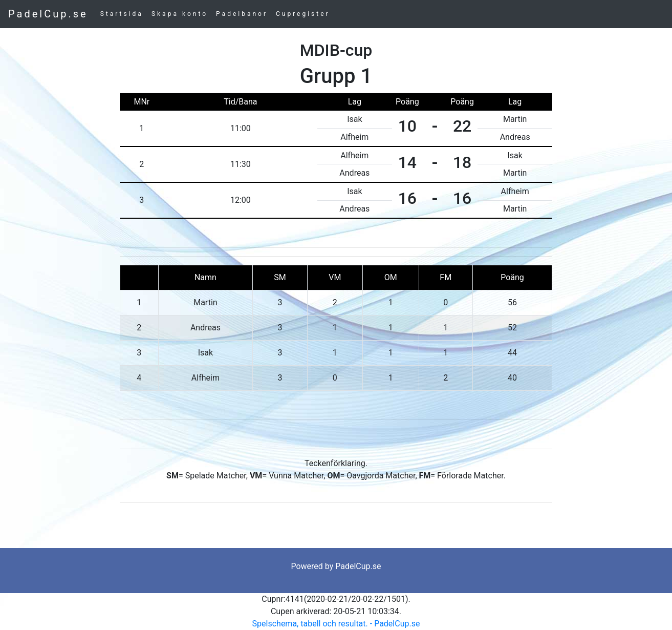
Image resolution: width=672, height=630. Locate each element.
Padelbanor (242, 14)
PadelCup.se (48, 14)
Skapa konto (180, 14)
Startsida (122, 14)
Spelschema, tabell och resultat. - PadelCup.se (336, 624)
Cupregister (303, 14)
